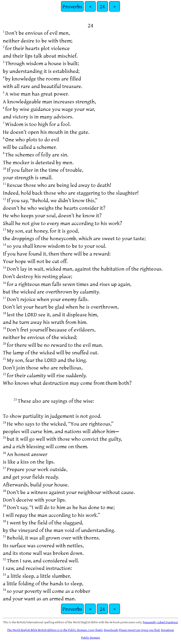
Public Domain (90, 637)
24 (102, 6)
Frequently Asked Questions (160, 622)
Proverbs (72, 6)
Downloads (111, 630)
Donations (167, 630)
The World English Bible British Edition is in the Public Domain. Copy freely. (55, 630)
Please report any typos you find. (140, 630)
